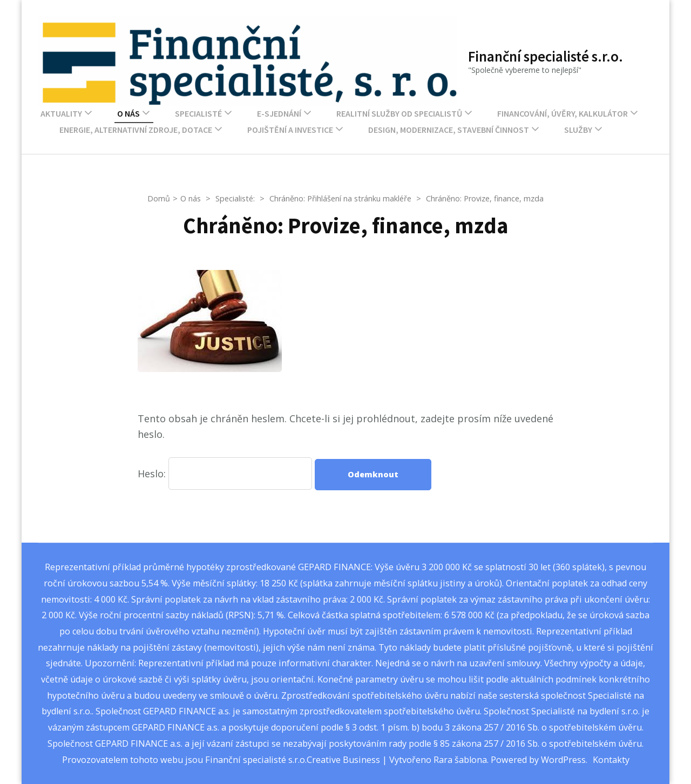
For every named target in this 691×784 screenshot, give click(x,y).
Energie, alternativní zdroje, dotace (136, 130)
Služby (578, 130)
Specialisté (198, 113)
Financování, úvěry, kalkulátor (563, 113)
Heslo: (225, 474)
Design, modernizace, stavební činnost (449, 130)
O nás (128, 113)
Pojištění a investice (290, 130)
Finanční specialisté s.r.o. (546, 56)
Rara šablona (460, 760)
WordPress (563, 760)
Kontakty (611, 760)
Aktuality (61, 113)
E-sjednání (279, 113)
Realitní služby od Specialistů (399, 113)
